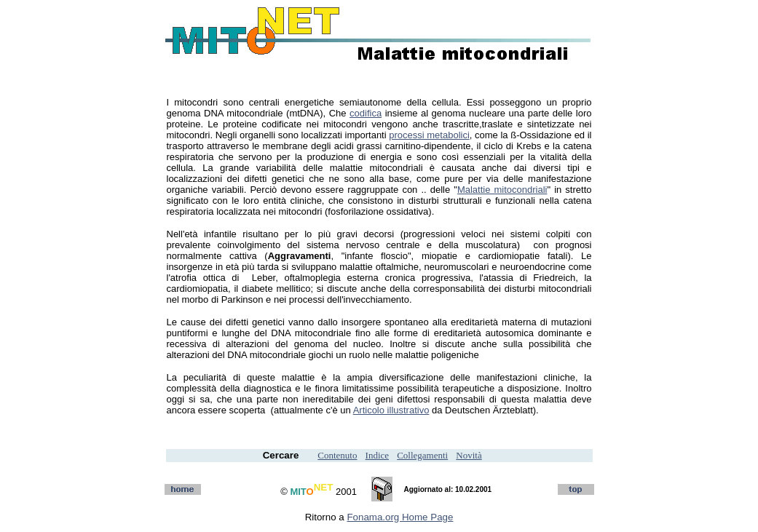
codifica (366, 113)
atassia (498, 278)
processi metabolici (429, 135)
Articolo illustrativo (391, 410)
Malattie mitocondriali (502, 190)
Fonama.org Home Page (400, 517)
